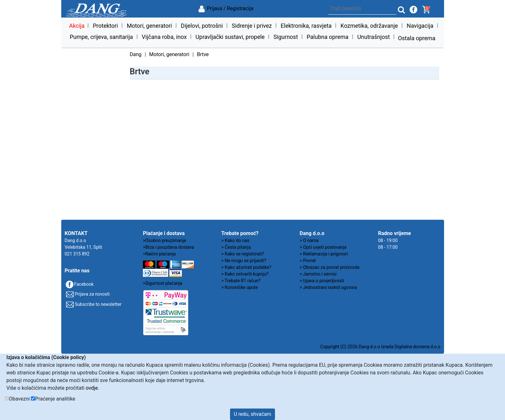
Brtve (203, 54)
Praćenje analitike (55, 399)
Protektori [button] (105, 26)
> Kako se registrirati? (243, 254)
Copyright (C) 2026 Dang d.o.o (350, 347)
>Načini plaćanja (159, 254)
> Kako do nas (235, 240)
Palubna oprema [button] (327, 37)
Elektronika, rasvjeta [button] (306, 26)
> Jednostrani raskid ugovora (328, 287)
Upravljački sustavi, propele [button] (230, 37)
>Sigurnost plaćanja (163, 283)
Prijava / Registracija (226, 8)
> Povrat (308, 261)
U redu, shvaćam (253, 414)
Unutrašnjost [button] (374, 37)
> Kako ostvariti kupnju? (245, 274)
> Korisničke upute (240, 287)
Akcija (77, 26)
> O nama (309, 240)
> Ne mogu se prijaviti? (244, 261)
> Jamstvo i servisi (318, 274)
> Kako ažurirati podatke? (246, 267)
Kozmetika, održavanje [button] (369, 26)
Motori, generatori (169, 54)
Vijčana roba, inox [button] (164, 37)
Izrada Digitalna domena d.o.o (411, 347)
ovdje (92, 388)
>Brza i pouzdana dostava (168, 247)
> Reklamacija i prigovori (324, 254)
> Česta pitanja (236, 247)
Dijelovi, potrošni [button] (202, 26)
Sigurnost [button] (286, 37)
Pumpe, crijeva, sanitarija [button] (101, 37)
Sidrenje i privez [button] (252, 26)
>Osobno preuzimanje (165, 240)
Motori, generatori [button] (149, 26)
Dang (136, 54)
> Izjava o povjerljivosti (322, 281)
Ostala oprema (416, 38)
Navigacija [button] (420, 26)
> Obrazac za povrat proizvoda (329, 267)
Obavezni (19, 399)
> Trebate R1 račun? (241, 281)
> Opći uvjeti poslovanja (323, 247)
